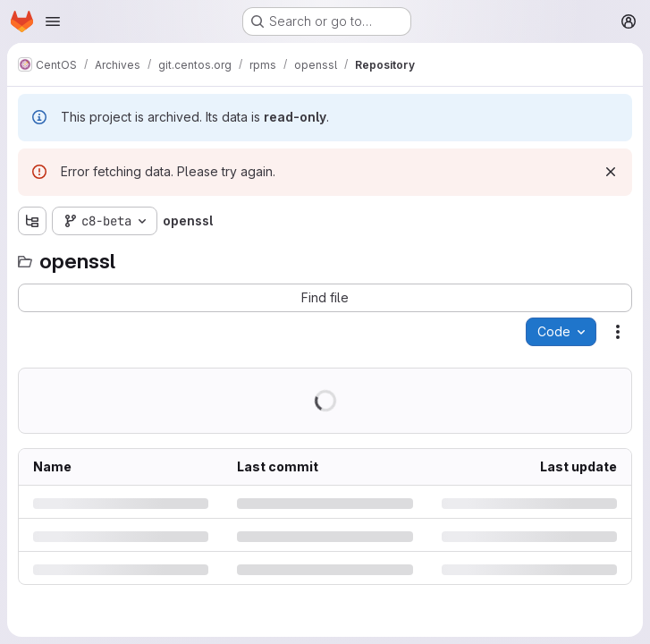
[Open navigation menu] (53, 21)
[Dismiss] (611, 172)
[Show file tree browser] (32, 221)
